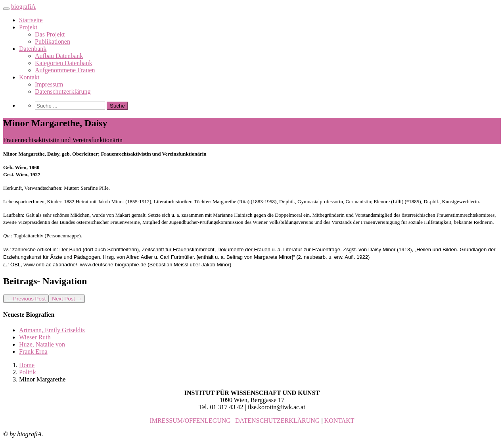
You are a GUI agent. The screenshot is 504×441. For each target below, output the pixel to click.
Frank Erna (33, 351)
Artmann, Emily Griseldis (52, 330)
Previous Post (26, 299)
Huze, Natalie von (42, 344)
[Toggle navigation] (6, 9)
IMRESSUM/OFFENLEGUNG (190, 421)
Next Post (67, 299)
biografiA (23, 7)
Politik (28, 372)
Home (27, 365)
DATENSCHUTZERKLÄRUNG (277, 421)
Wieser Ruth (35, 337)
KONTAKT (339, 421)
